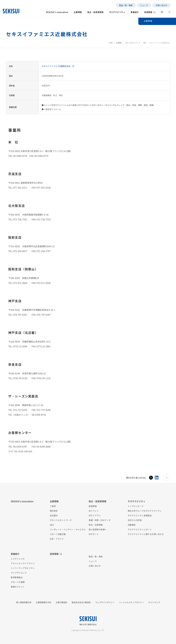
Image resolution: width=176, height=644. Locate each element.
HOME (111, 43)
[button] (57, 13)
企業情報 (119, 43)
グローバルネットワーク (132, 43)
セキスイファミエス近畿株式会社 (56, 66)
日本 (145, 43)
